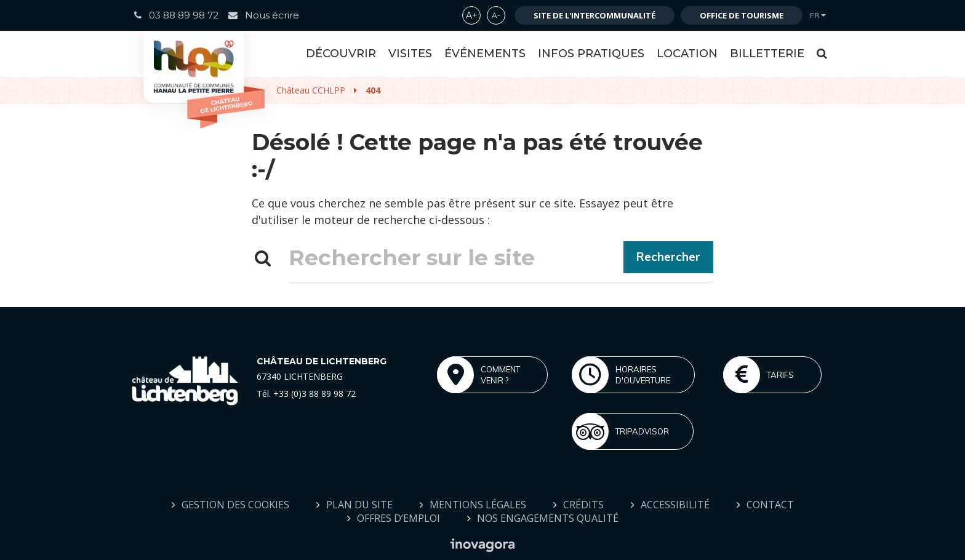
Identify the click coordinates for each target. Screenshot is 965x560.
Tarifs (759, 375)
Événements (485, 54)
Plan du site (359, 505)
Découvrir (341, 54)
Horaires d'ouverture (621, 375)
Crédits (583, 505)
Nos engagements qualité (548, 518)
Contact (770, 505)
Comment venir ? (478, 375)
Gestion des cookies (235, 505)
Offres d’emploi (398, 518)
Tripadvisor (620, 431)
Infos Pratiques (591, 54)
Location (687, 54)
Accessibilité (675, 505)
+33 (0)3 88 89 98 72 (314, 394)
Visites (410, 54)
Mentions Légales (478, 505)
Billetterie (767, 54)
